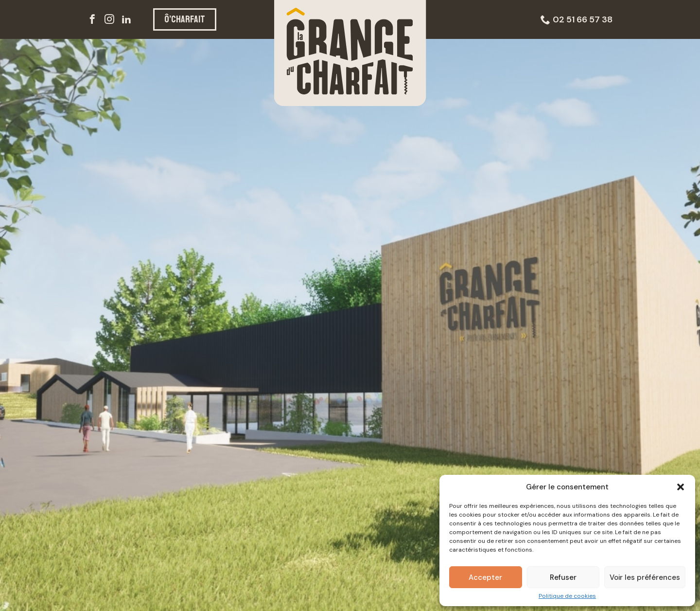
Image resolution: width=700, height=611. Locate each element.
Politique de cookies (567, 596)
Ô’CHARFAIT (185, 19)
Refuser (563, 577)
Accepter (485, 577)
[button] (681, 487)
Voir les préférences (645, 577)
